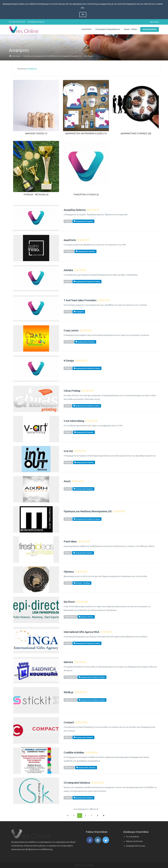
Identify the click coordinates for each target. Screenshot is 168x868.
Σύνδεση (155, 22)
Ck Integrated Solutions (77, 783)
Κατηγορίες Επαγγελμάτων (108, 29)
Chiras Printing (72, 391)
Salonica (68, 662)
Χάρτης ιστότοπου (134, 841)
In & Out (68, 451)
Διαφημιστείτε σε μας (136, 846)
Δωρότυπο (70, 240)
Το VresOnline (132, 837)
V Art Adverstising (74, 421)
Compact (69, 722)
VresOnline (86, 29)
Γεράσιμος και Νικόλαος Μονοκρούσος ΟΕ (88, 511)
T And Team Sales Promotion (80, 300)
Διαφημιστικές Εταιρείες (134, 133)
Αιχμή (67, 481)
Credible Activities (74, 753)
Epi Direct (69, 602)
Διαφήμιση (32, 69)
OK (83, 14)
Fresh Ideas (70, 542)
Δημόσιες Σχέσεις (35, 133)
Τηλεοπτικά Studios (85, 195)
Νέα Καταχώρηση (150, 29)
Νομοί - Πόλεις (131, 29)
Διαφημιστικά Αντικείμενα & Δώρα (84, 133)
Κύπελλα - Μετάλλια (35, 195)
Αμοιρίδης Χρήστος (75, 210)
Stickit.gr (69, 692)
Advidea (68, 270)
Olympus (69, 572)
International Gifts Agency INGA (81, 632)
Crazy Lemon (71, 331)
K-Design (69, 361)
